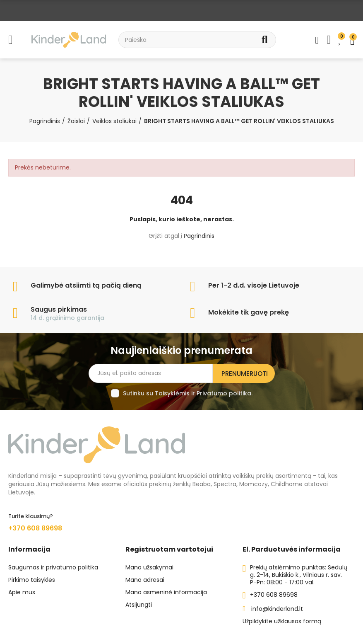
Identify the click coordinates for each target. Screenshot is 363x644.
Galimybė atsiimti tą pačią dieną (86, 285)
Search (265, 40)
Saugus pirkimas (59, 309)
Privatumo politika (224, 393)
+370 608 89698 (35, 528)
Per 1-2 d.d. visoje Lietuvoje (254, 285)
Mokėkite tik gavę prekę (249, 312)
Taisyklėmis (172, 393)
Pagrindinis (199, 236)
